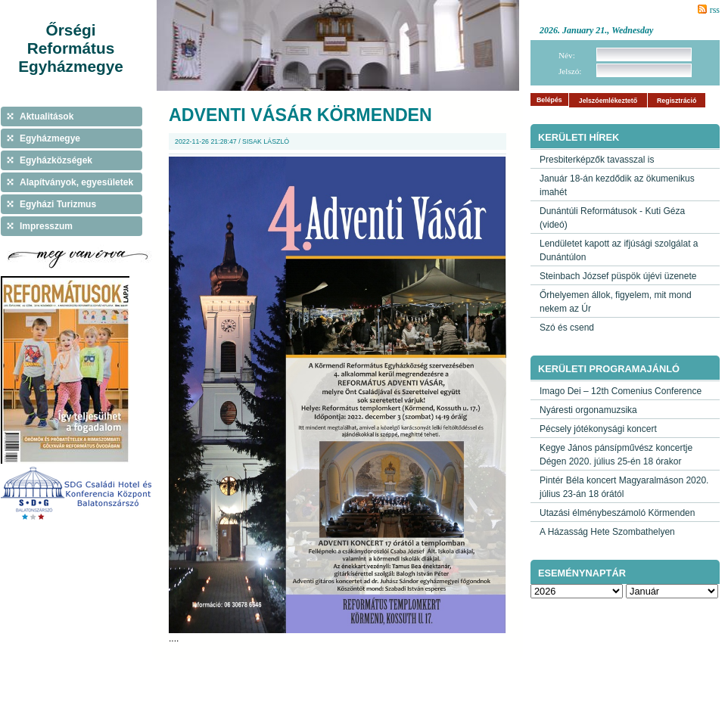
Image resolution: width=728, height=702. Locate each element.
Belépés (549, 100)
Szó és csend (567, 328)
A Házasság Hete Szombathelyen (607, 532)
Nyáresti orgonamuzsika (588, 410)
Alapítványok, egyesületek (76, 182)
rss (715, 10)
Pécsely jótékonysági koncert (598, 429)
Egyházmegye (50, 138)
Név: (567, 55)
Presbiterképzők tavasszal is (597, 160)
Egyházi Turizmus (58, 204)
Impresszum (46, 226)
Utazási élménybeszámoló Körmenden (617, 513)
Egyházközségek (56, 160)
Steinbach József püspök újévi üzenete (618, 276)
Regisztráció (677, 101)
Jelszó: (570, 71)
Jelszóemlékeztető (608, 101)
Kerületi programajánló (609, 369)
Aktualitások (47, 116)
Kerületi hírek (579, 137)
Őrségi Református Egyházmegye (71, 48)
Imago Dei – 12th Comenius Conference (621, 391)
